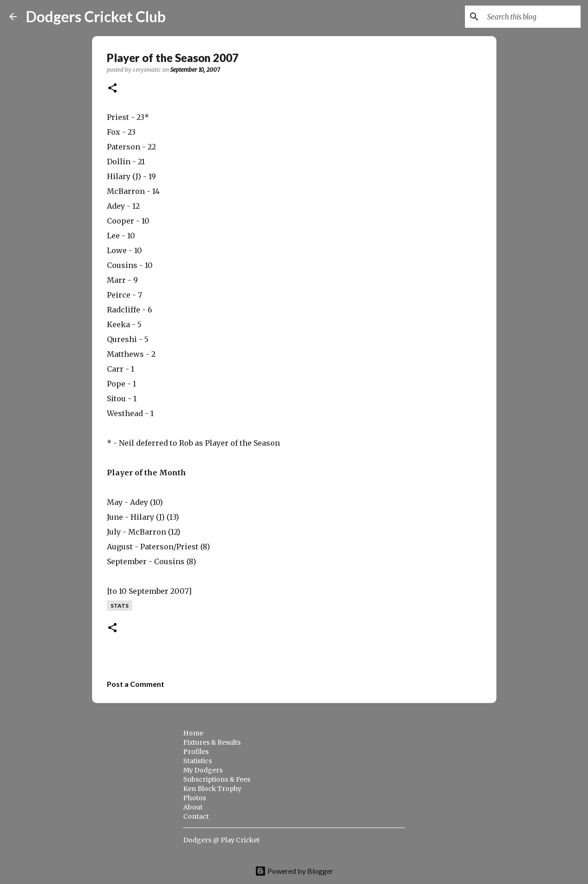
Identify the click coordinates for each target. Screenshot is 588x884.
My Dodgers (203, 770)
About (193, 807)
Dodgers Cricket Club (96, 16)
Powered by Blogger (294, 871)
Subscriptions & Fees (217, 779)
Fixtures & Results (212, 742)
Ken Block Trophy (212, 789)
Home (193, 733)
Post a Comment (136, 684)
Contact (196, 816)
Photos (195, 798)
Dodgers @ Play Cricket (221, 840)
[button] (112, 89)
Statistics (198, 761)
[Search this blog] (532, 17)
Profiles (196, 752)
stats (120, 606)
